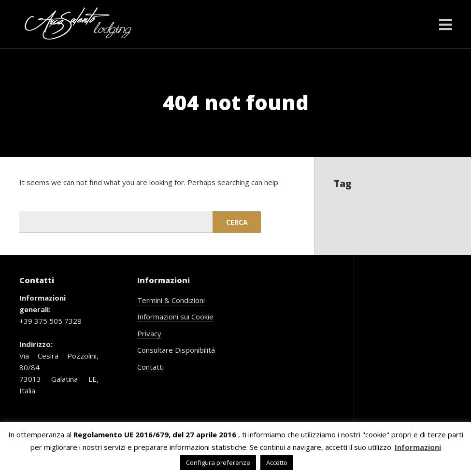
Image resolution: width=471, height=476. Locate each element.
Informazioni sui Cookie (175, 317)
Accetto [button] (277, 462)
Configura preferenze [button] (218, 462)
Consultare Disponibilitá (176, 350)
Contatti (150, 367)
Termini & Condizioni (171, 300)
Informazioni (418, 447)
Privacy (149, 333)
